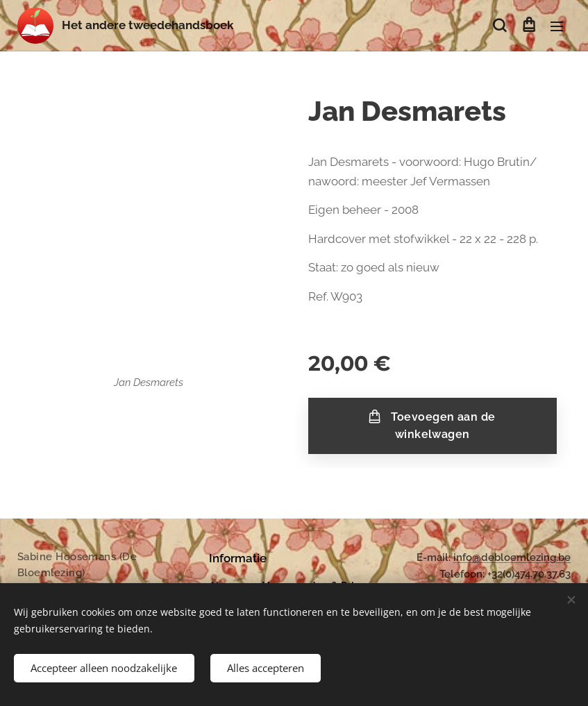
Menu (557, 26)
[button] (499, 26)
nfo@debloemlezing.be (513, 557)
